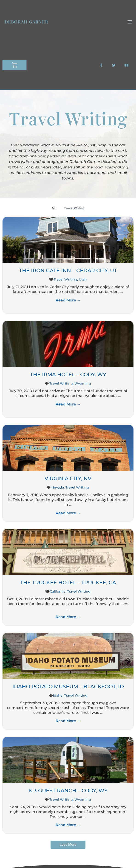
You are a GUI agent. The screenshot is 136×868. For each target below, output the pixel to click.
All (54, 208)
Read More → (68, 300)
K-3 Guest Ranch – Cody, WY (68, 791)
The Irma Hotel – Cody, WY (68, 375)
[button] (130, 22)
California (58, 591)
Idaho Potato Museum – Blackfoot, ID (68, 687)
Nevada (58, 487)
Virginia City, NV (68, 479)
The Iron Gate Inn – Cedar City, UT (68, 271)
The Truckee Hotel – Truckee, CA (68, 583)
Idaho (58, 695)
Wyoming (83, 383)
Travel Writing (74, 208)
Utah (83, 279)
